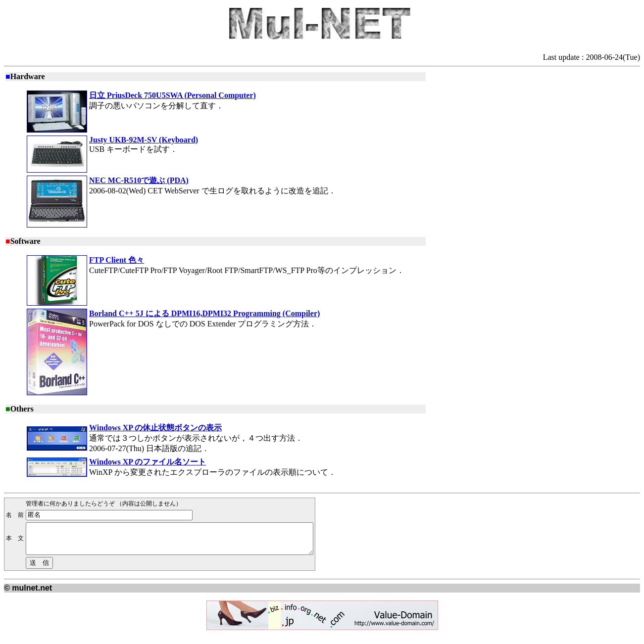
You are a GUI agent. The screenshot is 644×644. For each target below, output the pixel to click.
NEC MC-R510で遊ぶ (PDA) (139, 180)
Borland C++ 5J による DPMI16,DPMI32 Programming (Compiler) (204, 313)
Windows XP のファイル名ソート (148, 462)
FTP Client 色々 (117, 260)
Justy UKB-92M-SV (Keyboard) (144, 140)
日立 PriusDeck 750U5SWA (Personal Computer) (173, 95)
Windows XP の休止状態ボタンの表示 (155, 428)
